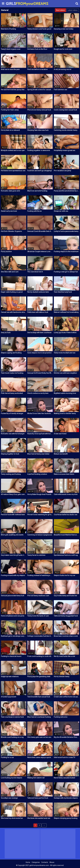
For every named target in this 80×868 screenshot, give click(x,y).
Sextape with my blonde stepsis (66, 798)
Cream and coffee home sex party (66, 697)
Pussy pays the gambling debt (39, 676)
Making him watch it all (36, 778)
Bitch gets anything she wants (12, 535)
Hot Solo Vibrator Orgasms (11, 231)
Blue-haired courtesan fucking (39, 717)
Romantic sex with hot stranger (13, 434)
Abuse (52, 862)
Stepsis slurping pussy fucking (66, 818)
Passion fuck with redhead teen (13, 515)
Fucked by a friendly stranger (12, 413)
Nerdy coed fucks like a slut (64, 656)
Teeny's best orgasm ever (11, 49)
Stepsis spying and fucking (11, 353)
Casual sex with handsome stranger (14, 312)
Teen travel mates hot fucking (12, 373)
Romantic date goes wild (10, 191)
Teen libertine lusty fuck (63, 292)
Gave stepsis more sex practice (39, 353)
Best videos (60, 10)
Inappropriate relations (10, 676)
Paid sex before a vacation (37, 69)
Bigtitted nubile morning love (65, 393)
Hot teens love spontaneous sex (13, 171)
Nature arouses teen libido (64, 474)
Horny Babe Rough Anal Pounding (40, 494)
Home (28, 862)
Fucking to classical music (11, 656)
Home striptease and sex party (13, 616)
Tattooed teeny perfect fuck (38, 798)
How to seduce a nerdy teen (38, 393)
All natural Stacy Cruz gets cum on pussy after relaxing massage (14, 494)
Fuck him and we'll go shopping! (40, 171)
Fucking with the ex (34, 211)
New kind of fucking (8, 29)
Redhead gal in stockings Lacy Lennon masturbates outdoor (14, 636)
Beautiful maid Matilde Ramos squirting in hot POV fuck (66, 535)
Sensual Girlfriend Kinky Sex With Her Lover (40, 373)
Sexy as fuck (6, 333)
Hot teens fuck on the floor (37, 49)
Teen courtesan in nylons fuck (12, 717)
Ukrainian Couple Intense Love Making (40, 251)
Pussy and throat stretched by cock (66, 191)
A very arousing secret (63, 69)
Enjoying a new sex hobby (64, 29)
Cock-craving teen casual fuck (65, 110)
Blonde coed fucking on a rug (12, 737)
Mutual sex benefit (61, 454)
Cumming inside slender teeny (66, 130)
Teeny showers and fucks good (39, 29)
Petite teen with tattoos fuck (38, 312)
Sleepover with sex (61, 211)
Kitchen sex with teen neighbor (65, 373)
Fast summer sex (60, 90)
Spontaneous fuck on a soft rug (66, 555)
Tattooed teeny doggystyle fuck (66, 616)
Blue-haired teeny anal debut (38, 454)
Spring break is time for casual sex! (40, 90)
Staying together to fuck (10, 454)
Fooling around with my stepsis (13, 575)
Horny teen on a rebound (10, 130)
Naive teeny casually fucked (64, 778)
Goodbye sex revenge (9, 798)
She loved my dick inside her (12, 818)
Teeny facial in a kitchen (36, 555)
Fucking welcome (61, 717)
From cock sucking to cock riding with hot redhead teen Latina (40, 656)
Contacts (45, 862)
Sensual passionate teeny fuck (13, 596)
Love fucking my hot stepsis (12, 778)
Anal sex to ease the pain (10, 69)
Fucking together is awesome (39, 150)
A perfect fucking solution (37, 474)
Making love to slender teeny (65, 413)
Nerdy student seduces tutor (38, 292)
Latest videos (73, 10)
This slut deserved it (35, 272)
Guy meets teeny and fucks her (66, 596)
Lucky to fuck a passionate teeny (66, 231)
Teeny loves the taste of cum (38, 616)
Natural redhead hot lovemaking (66, 312)
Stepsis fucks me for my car (65, 575)
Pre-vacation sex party (62, 171)
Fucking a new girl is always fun (66, 272)
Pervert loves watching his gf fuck (40, 515)
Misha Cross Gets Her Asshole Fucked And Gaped (40, 413)
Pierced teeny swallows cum (38, 596)
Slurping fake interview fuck (38, 130)
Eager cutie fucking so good (12, 292)
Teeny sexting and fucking (11, 474)
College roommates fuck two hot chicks (40, 636)
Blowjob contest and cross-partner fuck (14, 150)
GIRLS (12, 3)
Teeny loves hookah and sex (65, 353)
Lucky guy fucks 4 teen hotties (65, 333)
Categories (36, 862)
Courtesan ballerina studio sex (66, 515)
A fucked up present (9, 697)
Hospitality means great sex (65, 150)
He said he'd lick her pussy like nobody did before (14, 90)
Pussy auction (6, 251)
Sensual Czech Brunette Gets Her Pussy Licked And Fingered (40, 231)
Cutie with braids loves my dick (66, 494)
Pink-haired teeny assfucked (12, 393)
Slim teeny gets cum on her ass (39, 737)
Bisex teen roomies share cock (66, 636)
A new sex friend (60, 434)
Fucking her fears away (10, 110)
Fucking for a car (7, 757)
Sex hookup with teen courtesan (39, 333)
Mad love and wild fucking (37, 191)
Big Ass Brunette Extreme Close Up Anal (66, 737)
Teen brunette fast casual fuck (39, 697)
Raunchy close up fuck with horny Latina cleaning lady (40, 434)
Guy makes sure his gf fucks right (14, 555)
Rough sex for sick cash (63, 49)
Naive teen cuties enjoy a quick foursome (40, 757)
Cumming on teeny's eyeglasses (40, 535)
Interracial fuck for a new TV (65, 757)
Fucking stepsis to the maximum (66, 251)
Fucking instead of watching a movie (40, 575)
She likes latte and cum (10, 272)
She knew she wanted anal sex (39, 818)
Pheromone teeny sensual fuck (39, 110)
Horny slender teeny (62, 676)
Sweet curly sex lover (9, 211)
